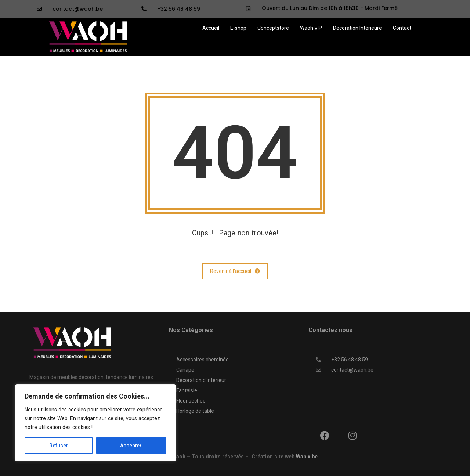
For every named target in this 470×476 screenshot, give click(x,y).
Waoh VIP (311, 28)
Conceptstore (273, 28)
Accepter (131, 446)
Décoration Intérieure (357, 28)
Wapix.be (307, 457)
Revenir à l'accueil (235, 271)
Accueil (211, 28)
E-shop (238, 28)
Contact (402, 28)
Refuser (59, 446)
